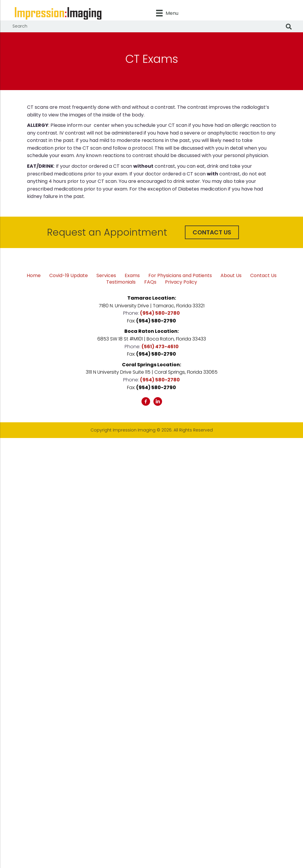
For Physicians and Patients (180, 276)
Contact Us (263, 276)
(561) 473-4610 (160, 347)
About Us (231, 276)
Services (106, 276)
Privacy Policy (181, 282)
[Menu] (167, 13)
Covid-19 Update (69, 276)
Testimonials (121, 282)
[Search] (289, 27)
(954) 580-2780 (160, 313)
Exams (132, 276)
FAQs (150, 282)
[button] (212, 232)
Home (34, 276)
